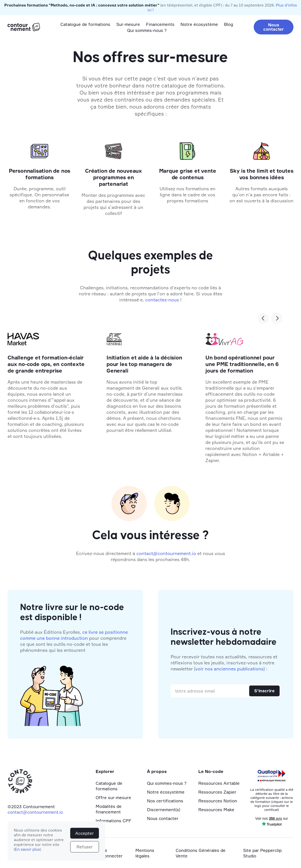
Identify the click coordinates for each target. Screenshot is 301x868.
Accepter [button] (85, 833)
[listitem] (146, 399)
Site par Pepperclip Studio (262, 853)
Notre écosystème (199, 24)
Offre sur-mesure (113, 797)
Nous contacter (274, 27)
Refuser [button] (85, 847)
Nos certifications (165, 801)
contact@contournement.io (166, 553)
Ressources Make (216, 810)
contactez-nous (162, 300)
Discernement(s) (164, 810)
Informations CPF (114, 821)
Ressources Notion (218, 801)
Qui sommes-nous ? (147, 30)
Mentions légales (145, 853)
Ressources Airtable (219, 783)
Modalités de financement (109, 809)
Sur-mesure (128, 24)
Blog (229, 24)
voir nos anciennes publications (229, 669)
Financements (160, 24)
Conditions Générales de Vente (201, 853)
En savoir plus (27, 849)
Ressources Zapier (217, 792)
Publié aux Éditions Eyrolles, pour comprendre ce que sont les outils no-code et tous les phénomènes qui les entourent (74, 641)
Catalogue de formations (85, 24)
